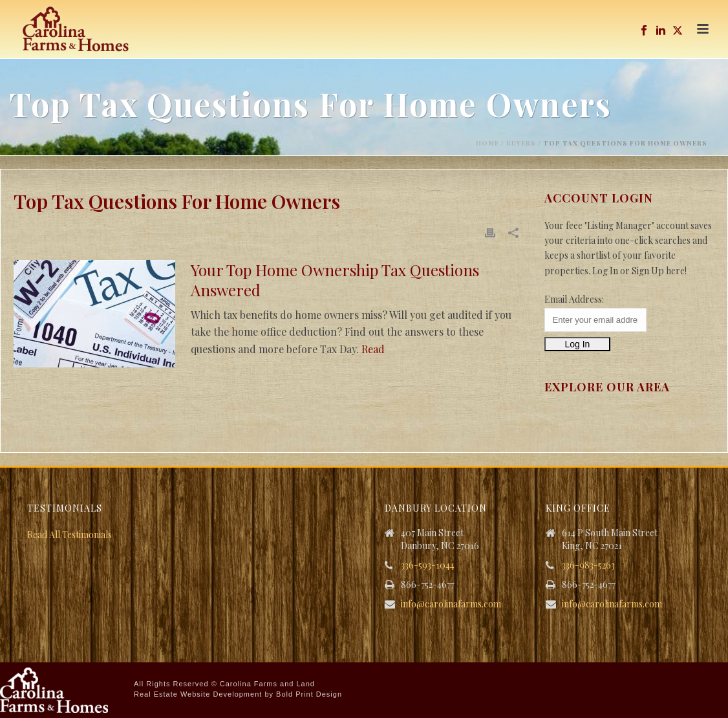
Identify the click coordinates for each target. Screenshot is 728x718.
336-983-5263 (588, 565)
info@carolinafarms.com (451, 604)
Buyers (521, 143)
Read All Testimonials (70, 535)
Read (373, 349)
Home (487, 143)
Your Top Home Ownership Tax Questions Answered (335, 280)
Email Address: (574, 299)
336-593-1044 (428, 565)
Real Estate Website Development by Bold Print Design (238, 694)
